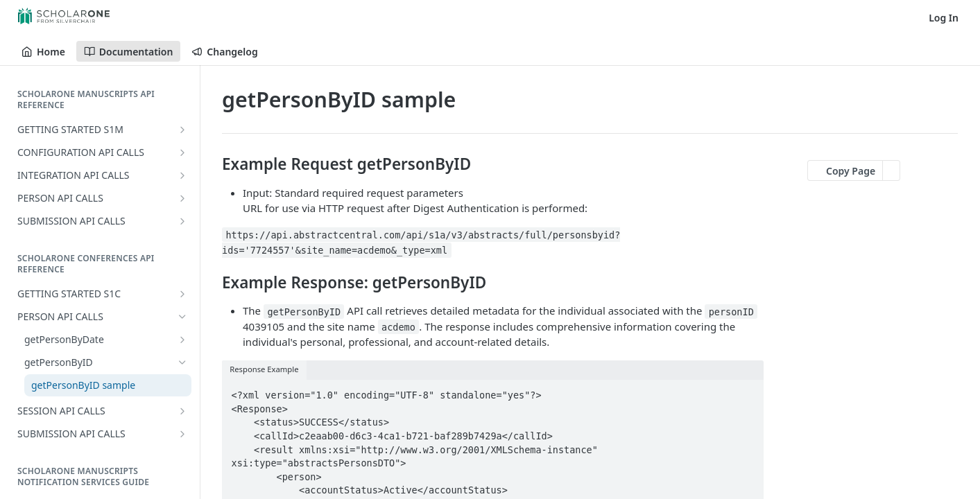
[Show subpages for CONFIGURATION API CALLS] (182, 152)
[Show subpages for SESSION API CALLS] (182, 411)
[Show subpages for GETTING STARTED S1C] (182, 294)
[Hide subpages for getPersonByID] (182, 362)
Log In (944, 18)
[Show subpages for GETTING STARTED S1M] (182, 130)
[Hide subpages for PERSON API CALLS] (182, 317)
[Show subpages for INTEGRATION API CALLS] (182, 175)
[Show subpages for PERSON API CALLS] (182, 198)
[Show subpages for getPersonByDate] (182, 340)
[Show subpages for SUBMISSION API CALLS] (182, 221)
